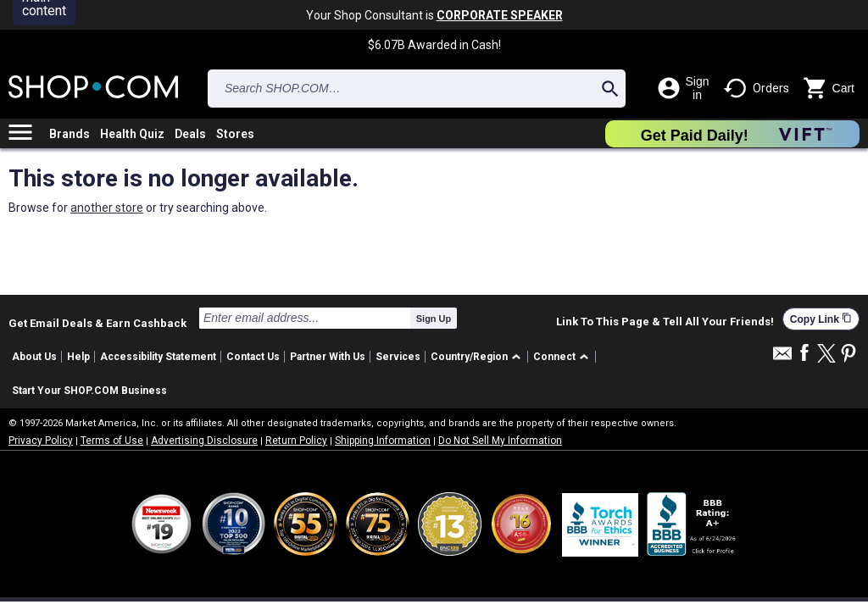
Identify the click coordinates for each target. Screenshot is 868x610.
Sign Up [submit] (434, 319)
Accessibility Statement (158, 357)
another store (107, 208)
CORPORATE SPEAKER (500, 15)
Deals (190, 134)
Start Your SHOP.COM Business (89, 391)
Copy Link (821, 319)
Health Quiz (132, 134)
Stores (235, 134)
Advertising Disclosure (204, 441)
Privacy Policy (41, 441)
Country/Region (469, 357)
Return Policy (296, 441)
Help (78, 357)
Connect (554, 357)
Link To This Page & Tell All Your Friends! (665, 322)
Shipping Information (383, 441)
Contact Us (253, 357)
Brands (70, 134)
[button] (479, 357)
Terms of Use (112, 441)
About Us (34, 357)
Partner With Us (328, 357)
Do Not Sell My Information (500, 441)
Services (398, 357)
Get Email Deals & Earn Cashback (97, 323)
